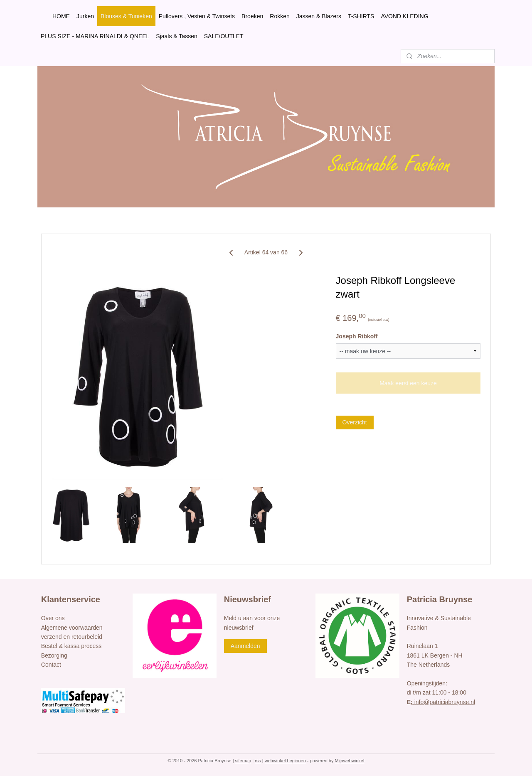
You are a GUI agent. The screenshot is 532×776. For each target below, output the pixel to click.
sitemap (243, 761)
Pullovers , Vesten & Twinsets (197, 16)
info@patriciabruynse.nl (443, 702)
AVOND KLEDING (404, 16)
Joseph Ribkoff (357, 336)
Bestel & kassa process (71, 646)
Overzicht (355, 422)
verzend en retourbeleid (72, 637)
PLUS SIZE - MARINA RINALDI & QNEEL (95, 36)
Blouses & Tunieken (126, 16)
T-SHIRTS (361, 16)
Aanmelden (245, 646)
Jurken (85, 16)
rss (258, 761)
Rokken (280, 16)
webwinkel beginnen (285, 761)
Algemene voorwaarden (72, 628)
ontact (53, 665)
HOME (61, 16)
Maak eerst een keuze (408, 383)
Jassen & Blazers (319, 16)
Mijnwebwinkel (350, 761)
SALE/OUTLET (224, 36)
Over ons (53, 618)
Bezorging (54, 655)
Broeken (252, 16)
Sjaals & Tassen (176, 36)
